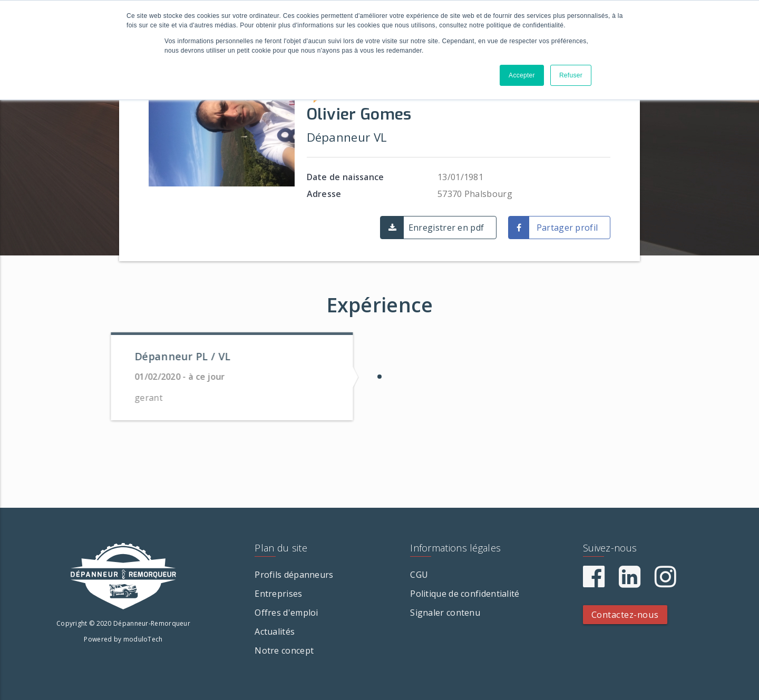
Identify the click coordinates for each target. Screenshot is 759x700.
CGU (419, 575)
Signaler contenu (445, 613)
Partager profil (567, 228)
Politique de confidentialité (465, 594)
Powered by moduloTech (123, 639)
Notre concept (284, 650)
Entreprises (278, 594)
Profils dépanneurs (294, 575)
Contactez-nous (625, 614)
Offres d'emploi (286, 613)
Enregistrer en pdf (446, 228)
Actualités (275, 632)
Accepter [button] (522, 75)
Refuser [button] (571, 75)
